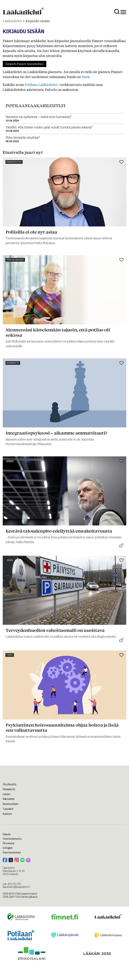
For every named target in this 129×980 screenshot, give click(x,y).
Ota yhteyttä (9, 784)
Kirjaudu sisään (38, 21)
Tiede (10, 655)
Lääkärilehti (12, 21)
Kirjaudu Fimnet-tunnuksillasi (25, 64)
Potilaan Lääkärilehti (41, 85)
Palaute (7, 834)
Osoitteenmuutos (12, 839)
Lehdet (6, 794)
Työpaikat (8, 809)
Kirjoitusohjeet (11, 804)
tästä (86, 77)
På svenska (8, 843)
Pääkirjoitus (14, 162)
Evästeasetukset (12, 852)
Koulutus (7, 814)
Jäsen (10, 461)
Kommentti (13, 363)
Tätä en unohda (15, 260)
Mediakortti (9, 789)
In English (8, 848)
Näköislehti (9, 799)
